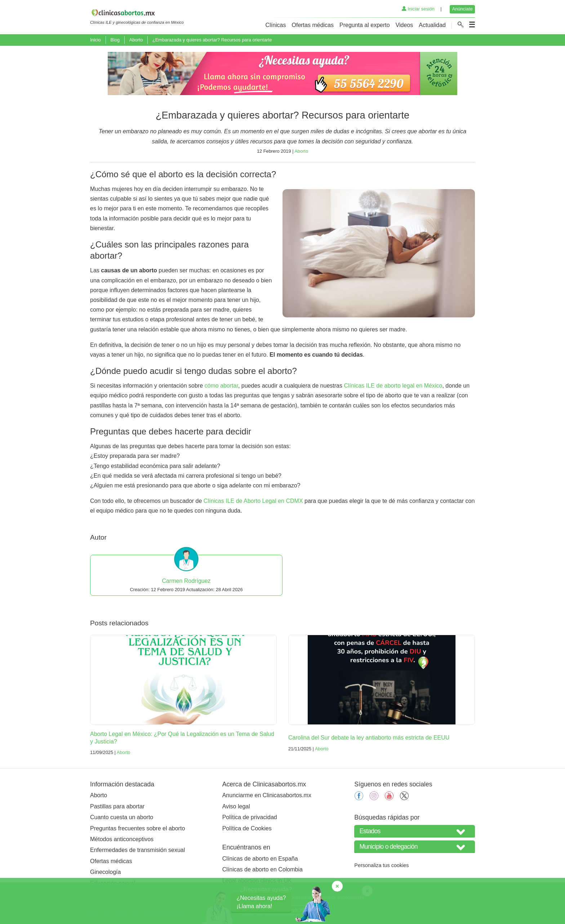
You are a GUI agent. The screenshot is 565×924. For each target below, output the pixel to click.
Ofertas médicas (313, 25)
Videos (404, 25)
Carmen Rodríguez (186, 581)
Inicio (95, 40)
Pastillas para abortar (117, 806)
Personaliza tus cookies (381, 865)
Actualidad (432, 25)
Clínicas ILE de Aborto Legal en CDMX (253, 501)
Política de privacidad (250, 817)
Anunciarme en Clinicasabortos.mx (267, 795)
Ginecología (105, 872)
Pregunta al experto (365, 25)
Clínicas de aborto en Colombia (263, 869)
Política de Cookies (247, 828)
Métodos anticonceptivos (122, 839)
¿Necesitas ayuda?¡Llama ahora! (261, 902)
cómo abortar (221, 386)
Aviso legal (236, 806)
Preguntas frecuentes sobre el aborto (137, 828)
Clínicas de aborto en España (260, 859)
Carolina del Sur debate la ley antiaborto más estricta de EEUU (369, 738)
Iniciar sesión (418, 9)
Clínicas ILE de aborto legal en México (393, 386)
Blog (115, 40)
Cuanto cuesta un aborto (122, 817)
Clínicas (276, 25)
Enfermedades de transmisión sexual (137, 850)
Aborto (136, 40)
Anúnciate (462, 9)
